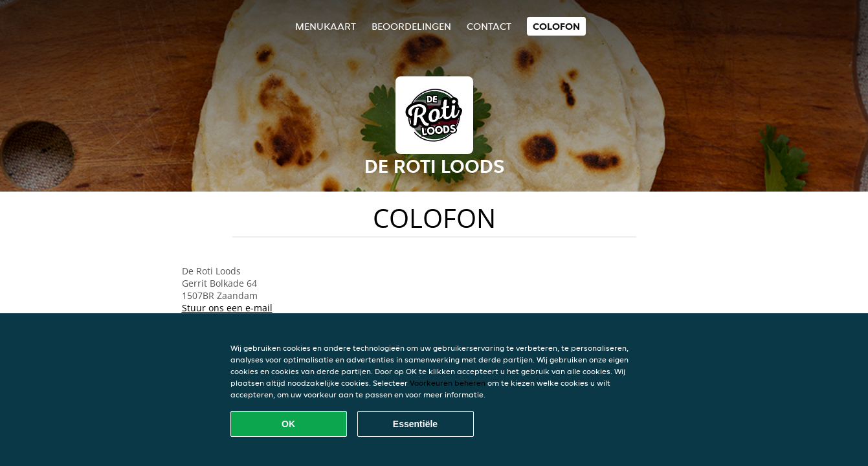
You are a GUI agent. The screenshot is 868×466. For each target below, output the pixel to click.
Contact (489, 26)
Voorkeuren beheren (448, 383)
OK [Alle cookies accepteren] (288, 424)
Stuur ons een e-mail (227, 308)
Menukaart (326, 26)
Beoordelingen (411, 26)
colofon (556, 26)
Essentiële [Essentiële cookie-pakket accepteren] (415, 424)
